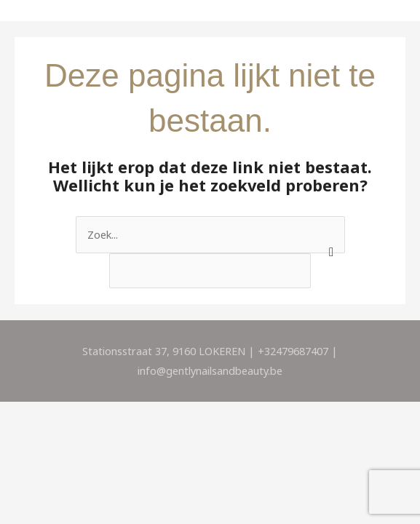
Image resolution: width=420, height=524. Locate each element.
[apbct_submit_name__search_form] (329, 230)
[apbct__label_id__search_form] (210, 271)
